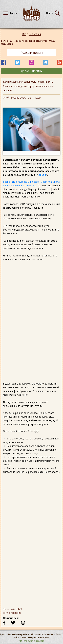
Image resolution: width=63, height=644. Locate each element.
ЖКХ (52, 41)
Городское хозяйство (36, 41)
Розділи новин (32, 53)
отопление (15, 613)
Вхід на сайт (32, 34)
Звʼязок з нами (32, 641)
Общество (7, 44)
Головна (6, 41)
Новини (17, 41)
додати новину (32, 71)
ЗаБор (42, 175)
